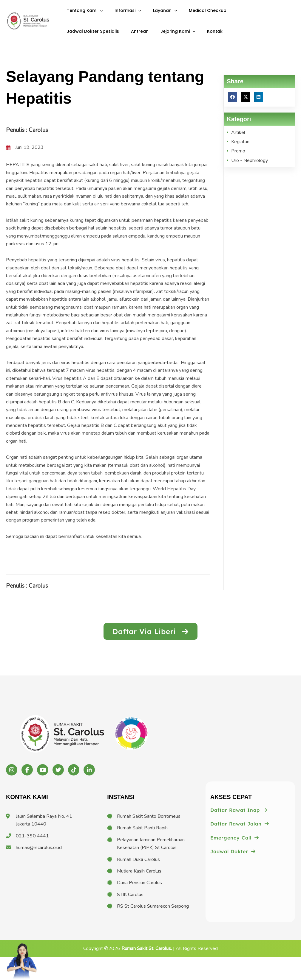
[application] (98, 14)
